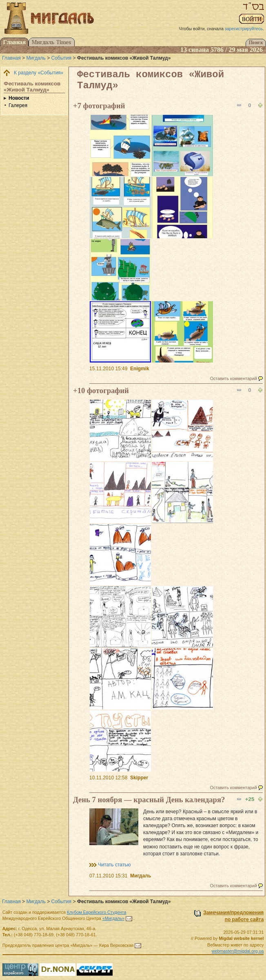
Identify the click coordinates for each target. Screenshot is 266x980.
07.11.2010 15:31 (108, 876)
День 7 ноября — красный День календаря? (149, 800)
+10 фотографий (101, 390)
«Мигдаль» (113, 918)
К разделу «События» (39, 73)
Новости (19, 98)
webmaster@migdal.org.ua (238, 951)
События (62, 58)
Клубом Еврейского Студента (97, 912)
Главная (11, 58)
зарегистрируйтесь (244, 29)
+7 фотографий (99, 106)
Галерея (18, 105)
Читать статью (114, 865)
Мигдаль (36, 58)
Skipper (139, 778)
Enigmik (140, 369)
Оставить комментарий (234, 378)
